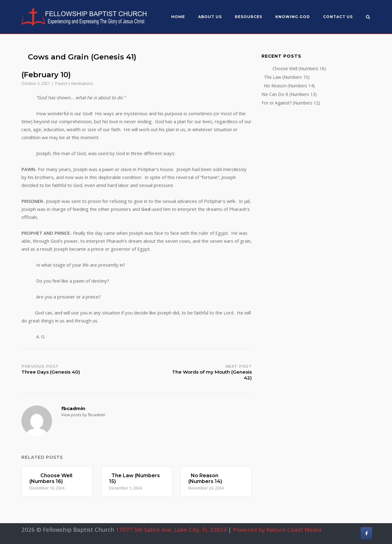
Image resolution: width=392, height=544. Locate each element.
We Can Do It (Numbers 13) (289, 94)
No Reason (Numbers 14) (288, 86)
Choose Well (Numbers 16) (294, 68)
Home (178, 17)
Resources (249, 17)
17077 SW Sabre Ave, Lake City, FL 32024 (171, 529)
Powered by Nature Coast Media (277, 529)
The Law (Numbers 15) (286, 77)
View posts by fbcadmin (83, 415)
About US (210, 17)
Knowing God (293, 17)
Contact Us (338, 17)
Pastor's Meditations (74, 83)
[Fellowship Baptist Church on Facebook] (366, 533)
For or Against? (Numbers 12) (291, 103)
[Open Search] (368, 17)
